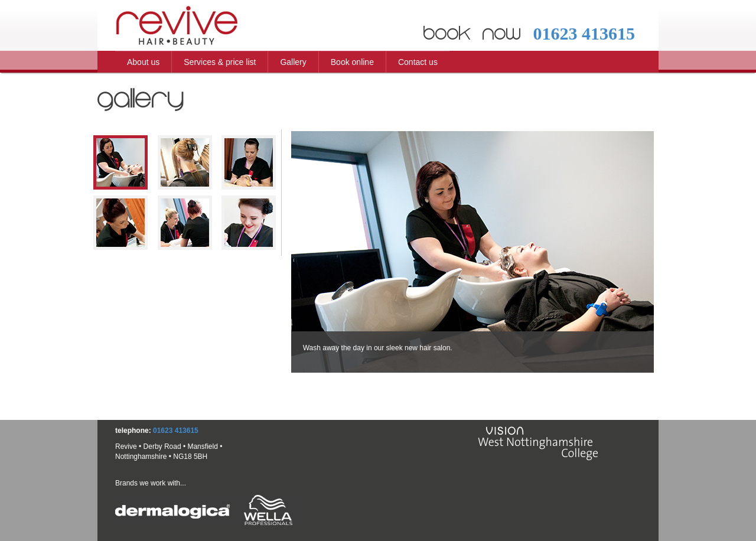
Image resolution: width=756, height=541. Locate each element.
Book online (352, 62)
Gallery (293, 62)
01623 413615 (584, 33)
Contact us (418, 62)
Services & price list (220, 62)
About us (143, 62)
